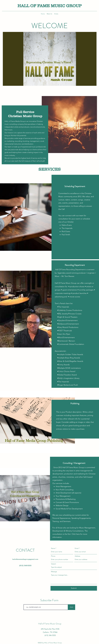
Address (77, 556)
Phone (53, 556)
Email (77, 548)
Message (54, 572)
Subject (53, 564)
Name (53, 548)
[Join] (71, 607)
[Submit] (74, 588)
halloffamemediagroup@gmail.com (25, 559)
